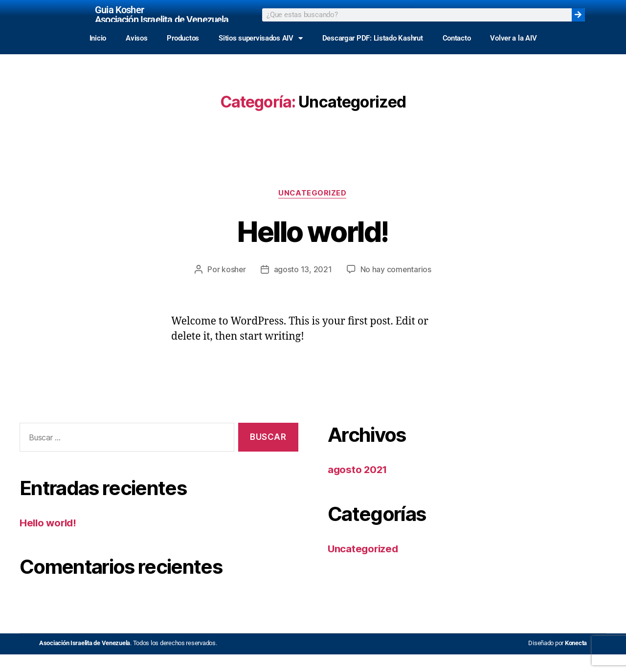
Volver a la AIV (513, 55)
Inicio (98, 55)
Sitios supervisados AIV (261, 55)
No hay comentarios (396, 287)
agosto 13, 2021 (303, 287)
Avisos (136, 55)
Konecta (576, 661)
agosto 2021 (358, 487)
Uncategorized (313, 211)
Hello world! (313, 248)
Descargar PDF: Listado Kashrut (373, 55)
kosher (233, 287)
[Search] (578, 23)
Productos (183, 55)
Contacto (457, 55)
